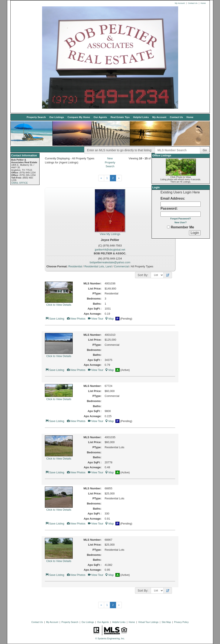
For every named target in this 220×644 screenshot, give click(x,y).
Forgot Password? (181, 219)
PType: (97, 293)
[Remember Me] (168, 227)
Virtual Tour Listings (148, 622)
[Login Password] (181, 214)
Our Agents (100, 117)
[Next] (101, 178)
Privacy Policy (181, 622)
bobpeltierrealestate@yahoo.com (110, 262)
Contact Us (193, 3)
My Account (180, 3)
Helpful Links (141, 117)
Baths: (97, 304)
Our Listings (57, 117)
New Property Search (110, 162)
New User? (181, 222)
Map (109, 319)
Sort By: (143, 275)
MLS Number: (93, 283)
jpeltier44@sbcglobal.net (110, 250)
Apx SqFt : (94, 309)
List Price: (95, 289)
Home (203, 3)
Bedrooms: (94, 299)
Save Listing (55, 319)
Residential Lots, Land (98, 266)
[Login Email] (181, 204)
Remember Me (181, 227)
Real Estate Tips (120, 117)
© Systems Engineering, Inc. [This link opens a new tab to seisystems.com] (110, 638)
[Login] (195, 233)
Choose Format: (57, 266)
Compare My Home (79, 117)
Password (169, 208)
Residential (75, 266)
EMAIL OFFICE (20, 183)
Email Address (172, 198)
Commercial (121, 266)
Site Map (166, 622)
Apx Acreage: (93, 314)
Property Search (36, 117)
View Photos (76, 319)
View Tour (95, 319)
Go (205, 150)
